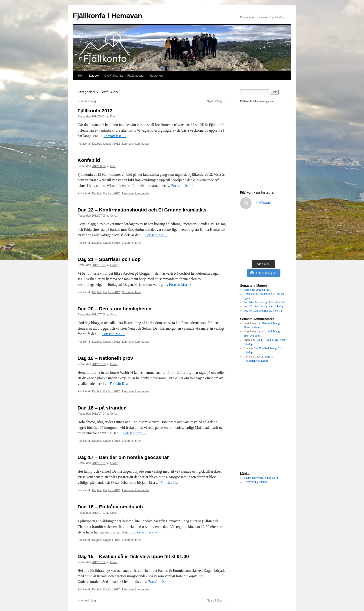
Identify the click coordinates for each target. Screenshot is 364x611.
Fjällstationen (136, 76)
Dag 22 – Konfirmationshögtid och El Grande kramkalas (142, 210)
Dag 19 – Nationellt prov (105, 358)
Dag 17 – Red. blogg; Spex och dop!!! (265, 306)
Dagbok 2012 (112, 144)
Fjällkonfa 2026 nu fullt (257, 290)
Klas (113, 117)
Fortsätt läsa (115, 136)
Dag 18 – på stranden (102, 408)
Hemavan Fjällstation (256, 482)
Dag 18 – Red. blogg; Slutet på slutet (264, 302)
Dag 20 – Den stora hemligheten (115, 309)
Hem (81, 76)
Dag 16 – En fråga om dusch (110, 507)
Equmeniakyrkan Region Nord (261, 478)
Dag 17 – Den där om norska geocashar (123, 457)
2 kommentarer (132, 540)
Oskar (114, 216)
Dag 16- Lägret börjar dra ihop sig (263, 311)
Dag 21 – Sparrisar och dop (109, 259)
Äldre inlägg (87, 101)
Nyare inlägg (216, 101)
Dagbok (94, 76)
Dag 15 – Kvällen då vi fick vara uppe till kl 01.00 (133, 556)
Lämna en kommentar (136, 144)
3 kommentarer (132, 243)
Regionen (156, 76)
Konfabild (89, 160)
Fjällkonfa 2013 (95, 111)
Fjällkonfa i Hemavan (107, 16)
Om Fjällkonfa (113, 76)
